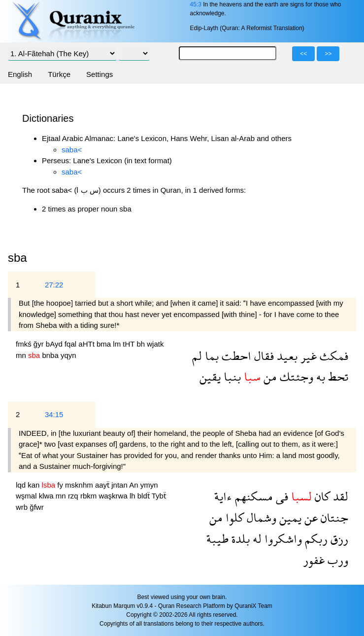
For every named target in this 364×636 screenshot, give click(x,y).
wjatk (155, 344)
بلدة (239, 539)
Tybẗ (159, 496)
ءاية (223, 496)
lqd (22, 485)
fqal (71, 344)
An (135, 485)
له (256, 539)
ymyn (149, 485)
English (20, 74)
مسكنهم (252, 496)
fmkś (25, 344)
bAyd (55, 344)
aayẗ (103, 485)
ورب (336, 560)
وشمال (260, 517)
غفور (314, 560)
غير (307, 356)
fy (61, 485)
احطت (235, 356)
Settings (99, 74)
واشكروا (282, 539)
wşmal (27, 496)
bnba (51, 355)
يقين (210, 376)
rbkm (90, 496)
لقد (339, 496)
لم (197, 356)
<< (303, 54)
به (319, 376)
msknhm (80, 485)
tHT (130, 344)
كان (321, 496)
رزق (338, 539)
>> (328, 54)
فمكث (332, 356)
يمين (289, 517)
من (269, 376)
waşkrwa (114, 496)
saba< (72, 150)
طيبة (217, 539)
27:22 (54, 285)
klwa (47, 496)
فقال (263, 356)
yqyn (68, 355)
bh (142, 344)
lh (133, 496)
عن (310, 517)
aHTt (87, 344)
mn (22, 355)
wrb (23, 507)
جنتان (333, 517)
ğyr (40, 344)
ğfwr (36, 507)
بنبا (231, 376)
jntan (120, 485)
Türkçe (59, 74)
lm (118, 344)
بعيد (286, 356)
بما (210, 356)
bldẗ (145, 496)
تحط (337, 376)
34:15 (54, 414)
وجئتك (295, 376)
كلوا (233, 517)
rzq (74, 496)
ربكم (315, 539)
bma (105, 344)
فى (281, 496)
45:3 (195, 4)
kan (34, 485)
